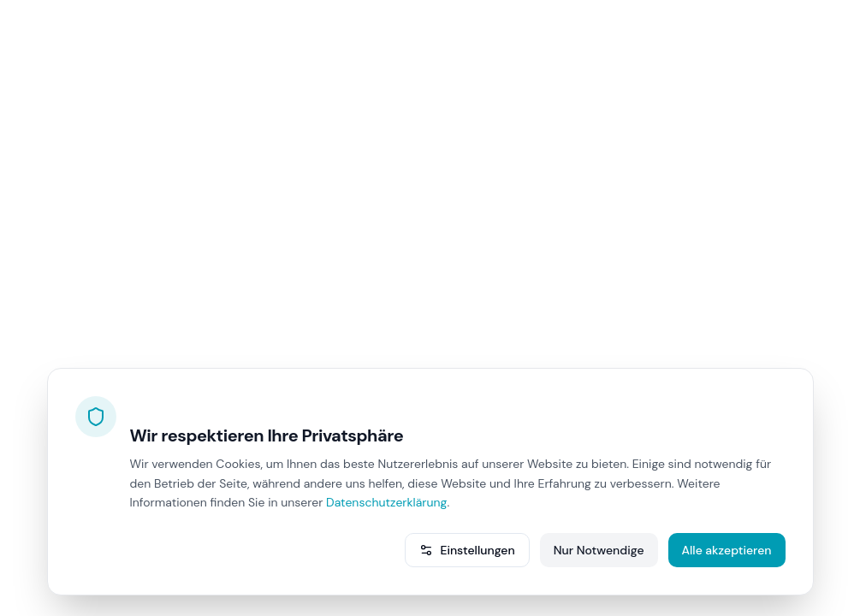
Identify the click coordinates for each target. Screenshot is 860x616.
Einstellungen (467, 550)
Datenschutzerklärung (386, 502)
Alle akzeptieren (727, 550)
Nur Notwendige (599, 550)
